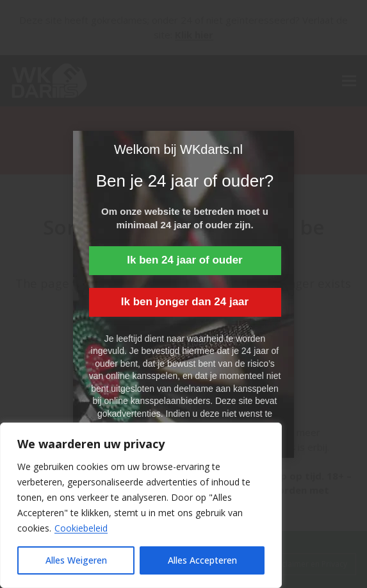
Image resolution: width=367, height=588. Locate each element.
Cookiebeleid (81, 528)
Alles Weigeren (76, 560)
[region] (141, 505)
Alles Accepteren (202, 560)
